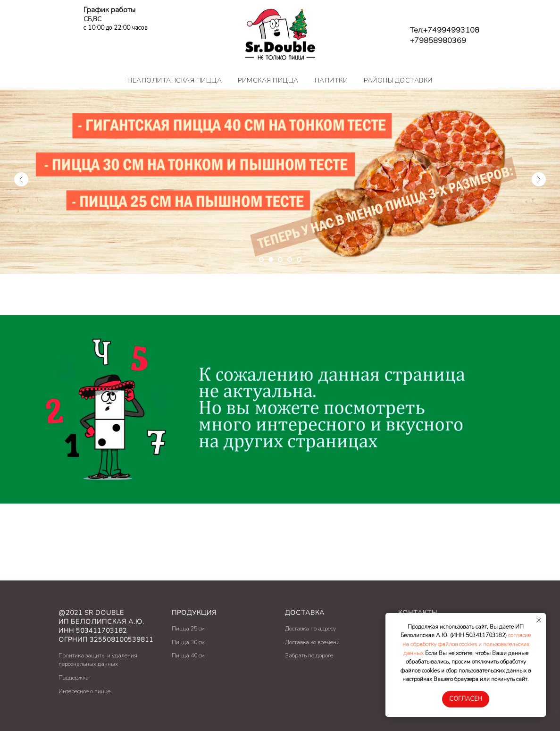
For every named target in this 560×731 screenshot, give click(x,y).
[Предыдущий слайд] (21, 179)
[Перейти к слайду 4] (290, 260)
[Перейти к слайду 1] (261, 260)
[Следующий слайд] (539, 179)
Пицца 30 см (188, 642)
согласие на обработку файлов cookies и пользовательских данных (467, 644)
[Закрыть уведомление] (539, 620)
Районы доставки (398, 80)
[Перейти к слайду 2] (271, 260)
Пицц (179, 629)
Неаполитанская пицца (175, 80)
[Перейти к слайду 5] (299, 260)
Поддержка (74, 678)
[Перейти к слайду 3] (280, 260)
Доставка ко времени (312, 642)
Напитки (331, 80)
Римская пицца (268, 80)
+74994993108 (451, 30)
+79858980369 (438, 41)
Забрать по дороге (309, 655)
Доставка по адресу (310, 629)
